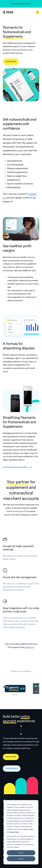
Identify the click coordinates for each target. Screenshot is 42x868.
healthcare (29, 647)
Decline (21, 859)
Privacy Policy (29, 829)
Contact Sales (16, 4)
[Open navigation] (37, 12)
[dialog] (21, 832)
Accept (21, 853)
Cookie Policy (14, 832)
